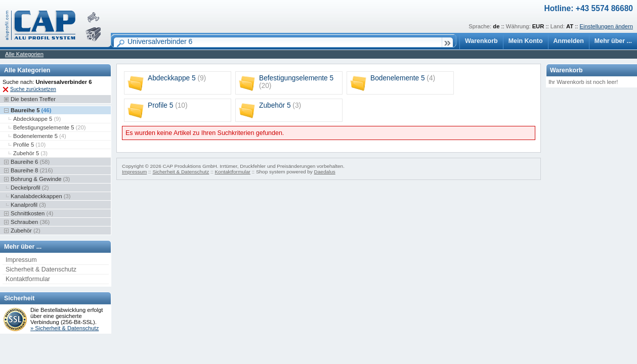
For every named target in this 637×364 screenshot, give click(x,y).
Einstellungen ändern (606, 26)
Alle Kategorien (24, 54)
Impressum (21, 260)
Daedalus (325, 172)
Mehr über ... (613, 41)
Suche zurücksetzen (33, 89)
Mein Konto (526, 41)
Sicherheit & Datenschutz (41, 269)
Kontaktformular (28, 279)
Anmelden (569, 41)
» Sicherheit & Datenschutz (65, 328)
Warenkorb (481, 41)
